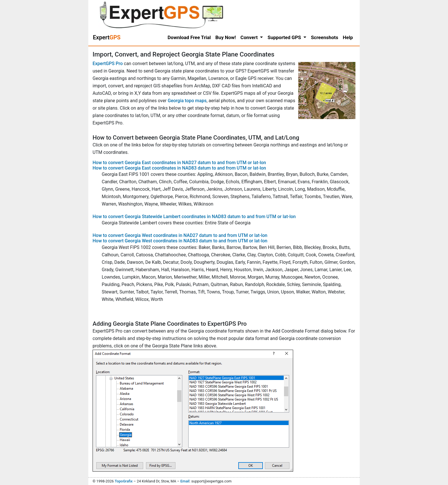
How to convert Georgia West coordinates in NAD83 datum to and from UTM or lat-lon (180, 241)
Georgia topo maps (187, 101)
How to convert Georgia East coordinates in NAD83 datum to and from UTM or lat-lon (179, 168)
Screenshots (325, 37)
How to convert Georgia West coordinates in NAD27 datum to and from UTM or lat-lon (180, 235)
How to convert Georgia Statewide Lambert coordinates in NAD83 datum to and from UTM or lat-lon (194, 217)
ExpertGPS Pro (108, 64)
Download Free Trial (189, 37)
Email (185, 481)
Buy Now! (226, 37)
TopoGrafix (123, 481)
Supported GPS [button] (285, 37)
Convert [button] (250, 37)
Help (348, 37)
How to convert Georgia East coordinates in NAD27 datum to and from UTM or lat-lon (179, 163)
